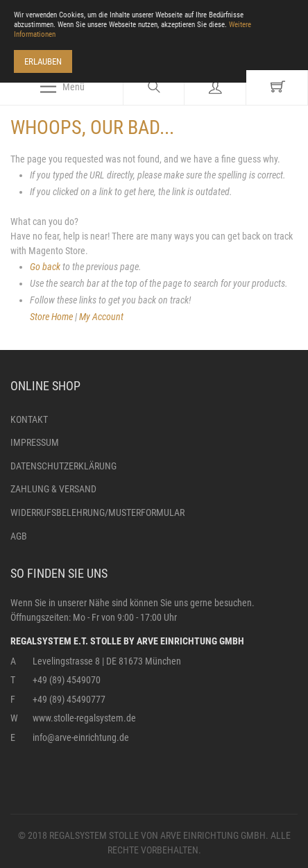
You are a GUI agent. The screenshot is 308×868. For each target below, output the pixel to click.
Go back (45, 267)
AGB (19, 536)
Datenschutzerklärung (63, 466)
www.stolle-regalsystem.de (84, 718)
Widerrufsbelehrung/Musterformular (97, 512)
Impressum (35, 442)
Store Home (51, 317)
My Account (101, 317)
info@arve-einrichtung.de (81, 737)
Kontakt (29, 419)
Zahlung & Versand (53, 489)
